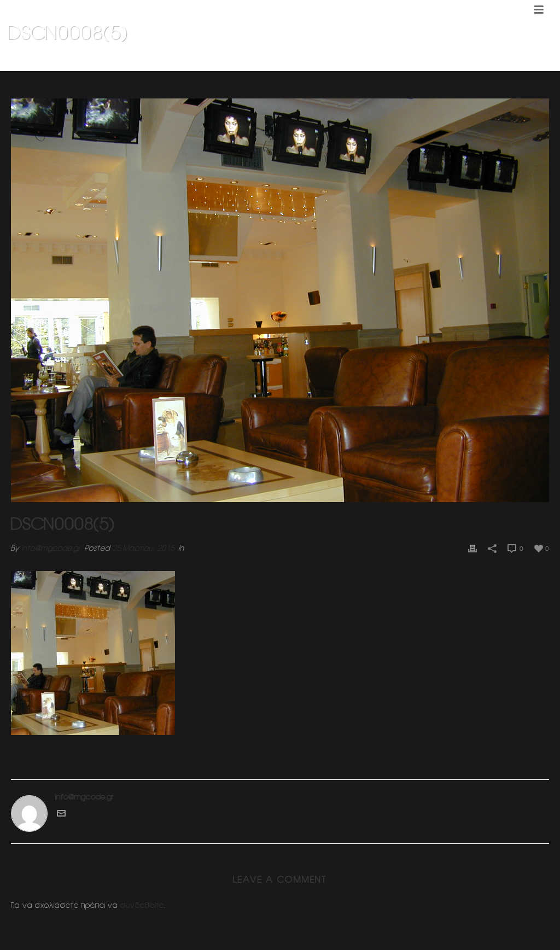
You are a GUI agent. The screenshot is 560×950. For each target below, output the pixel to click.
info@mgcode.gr (51, 548)
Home (376, 61)
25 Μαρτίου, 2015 (143, 548)
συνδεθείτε (142, 905)
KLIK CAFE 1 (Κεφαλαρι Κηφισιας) (443, 61)
